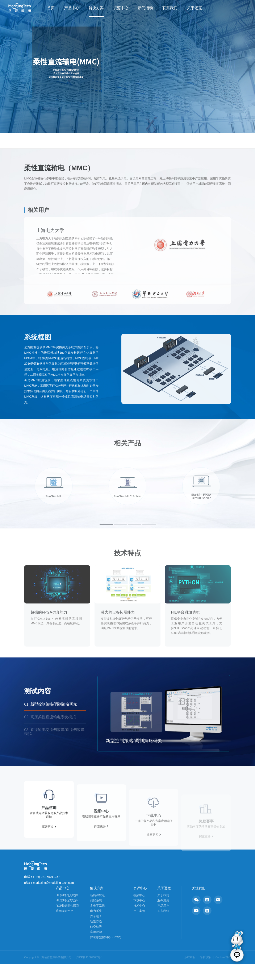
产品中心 (72, 8)
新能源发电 (97, 911)
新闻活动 (145, 8)
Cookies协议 (223, 973)
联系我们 (170, 8)
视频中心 (139, 911)
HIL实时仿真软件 (67, 916)
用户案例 (139, 927)
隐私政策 (205, 973)
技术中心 (139, 921)
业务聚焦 (163, 916)
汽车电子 (96, 932)
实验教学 (96, 948)
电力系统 (96, 927)
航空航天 (96, 942)
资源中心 (121, 8)
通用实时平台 (65, 927)
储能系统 (96, 916)
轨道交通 (96, 937)
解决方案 (96, 8)
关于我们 (163, 911)
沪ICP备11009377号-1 (89, 973)
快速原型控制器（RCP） (106, 953)
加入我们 (163, 927)
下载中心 (139, 916)
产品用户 (163, 921)
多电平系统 (97, 921)
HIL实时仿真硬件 (67, 911)
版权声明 (190, 973)
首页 (51, 8)
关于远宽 (195, 8)
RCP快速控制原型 (68, 921)
